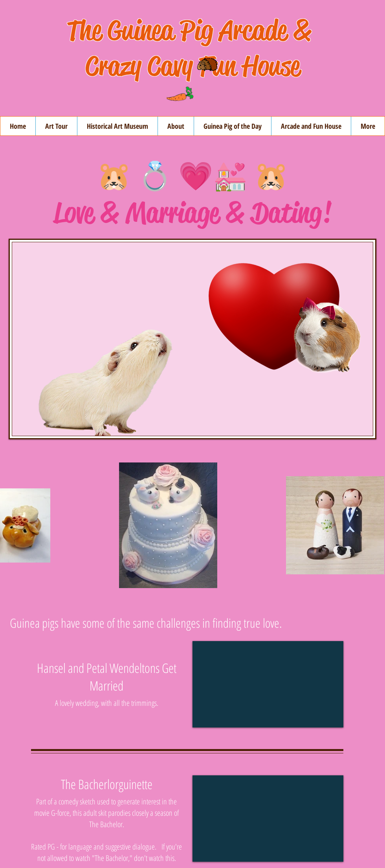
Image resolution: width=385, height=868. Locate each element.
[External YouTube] (268, 684)
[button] (176, 126)
